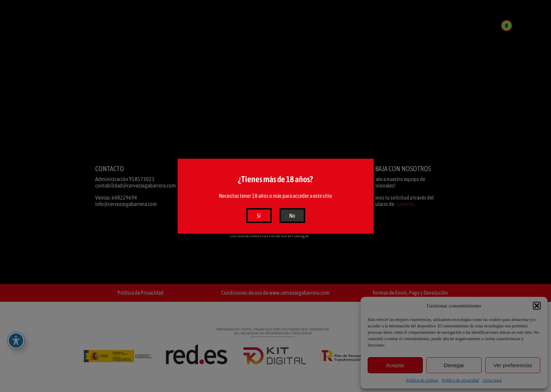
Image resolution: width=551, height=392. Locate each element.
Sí (259, 216)
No (292, 216)
